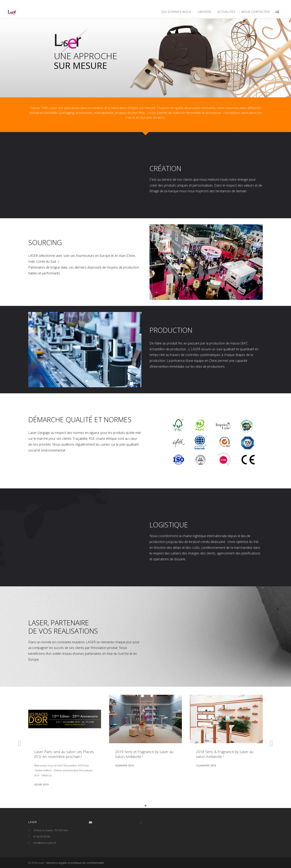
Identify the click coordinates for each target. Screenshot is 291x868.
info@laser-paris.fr (45, 843)
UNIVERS (204, 12)
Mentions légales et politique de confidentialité (75, 863)
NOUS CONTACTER (256, 12)
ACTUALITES (226, 12)
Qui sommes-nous (176, 12)
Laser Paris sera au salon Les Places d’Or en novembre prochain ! (64, 754)
